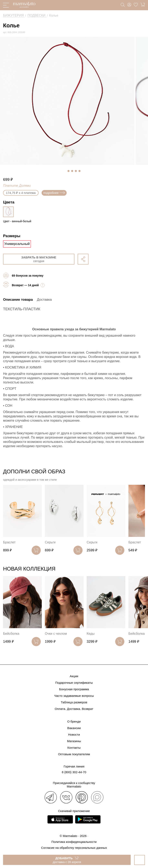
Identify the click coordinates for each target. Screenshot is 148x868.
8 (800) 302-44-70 (74, 772)
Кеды (91, 634)
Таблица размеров (74, 702)
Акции (74, 676)
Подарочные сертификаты (74, 683)
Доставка (44, 300)
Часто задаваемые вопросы (74, 696)
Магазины (74, 741)
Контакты (74, 748)
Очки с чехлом (56, 634)
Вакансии (74, 728)
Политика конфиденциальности (74, 842)
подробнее (54, 193)
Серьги (50, 542)
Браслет (9, 542)
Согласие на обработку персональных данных (74, 848)
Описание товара (18, 300)
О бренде (74, 721)
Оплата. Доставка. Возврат (74, 709)
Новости (74, 735)
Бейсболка (11, 634)
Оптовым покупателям (74, 754)
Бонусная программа (74, 689)
